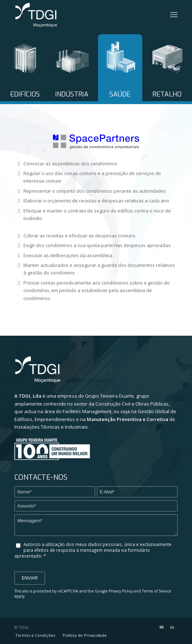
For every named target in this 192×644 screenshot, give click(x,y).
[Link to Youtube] (161, 627)
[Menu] (174, 15)
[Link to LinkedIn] (172, 627)
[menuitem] (35, 635)
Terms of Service (157, 591)
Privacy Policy (121, 591)
